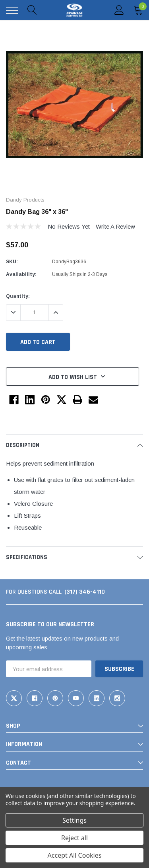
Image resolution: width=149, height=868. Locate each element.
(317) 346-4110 (85, 592)
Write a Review (115, 226)
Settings (74, 820)
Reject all (74, 838)
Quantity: (18, 296)
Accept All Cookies (75, 855)
